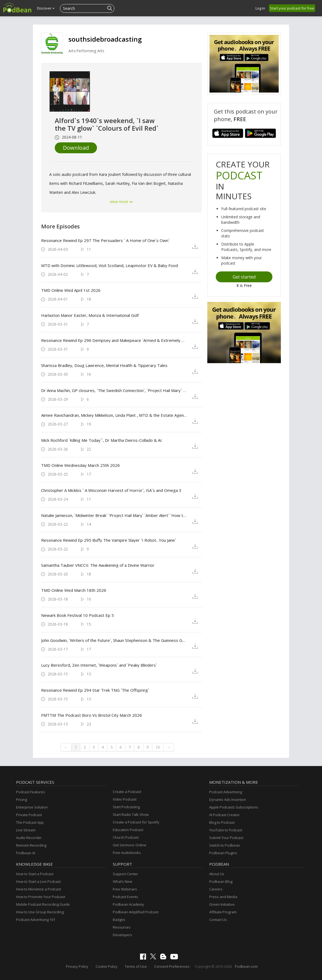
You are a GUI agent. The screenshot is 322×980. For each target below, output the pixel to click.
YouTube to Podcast (226, 830)
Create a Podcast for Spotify (136, 822)
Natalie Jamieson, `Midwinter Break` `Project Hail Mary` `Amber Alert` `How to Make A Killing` (114, 515)
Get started (244, 277)
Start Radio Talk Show (131, 814)
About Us (217, 874)
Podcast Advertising (226, 792)
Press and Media (223, 897)
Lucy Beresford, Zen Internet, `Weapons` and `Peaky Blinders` (99, 665)
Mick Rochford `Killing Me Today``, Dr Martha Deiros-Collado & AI (101, 440)
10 (158, 747)
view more (121, 202)
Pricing (22, 800)
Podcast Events (125, 897)
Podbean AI (26, 853)
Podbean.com (246, 966)
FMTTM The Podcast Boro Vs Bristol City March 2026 (92, 715)
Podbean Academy (128, 904)
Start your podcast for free (292, 8)
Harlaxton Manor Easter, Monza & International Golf (90, 315)
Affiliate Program (223, 912)
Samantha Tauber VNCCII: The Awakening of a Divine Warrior (98, 565)
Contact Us (218, 920)
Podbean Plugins (223, 853)
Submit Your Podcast (226, 838)
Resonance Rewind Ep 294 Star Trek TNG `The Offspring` (95, 690)
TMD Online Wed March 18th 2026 (74, 590)
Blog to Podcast (222, 822)
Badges (119, 920)
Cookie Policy (107, 966)
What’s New (122, 881)
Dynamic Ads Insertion (228, 800)
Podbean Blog (221, 881)
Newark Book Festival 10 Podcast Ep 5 (78, 615)
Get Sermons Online (130, 845)
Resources (122, 927)
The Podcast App (30, 822)
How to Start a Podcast (35, 874)
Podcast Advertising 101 (36, 920)
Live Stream (26, 830)
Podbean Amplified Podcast (136, 912)
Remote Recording (31, 845)
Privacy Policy (77, 966)
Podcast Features (31, 792)
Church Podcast (126, 837)
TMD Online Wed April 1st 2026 (71, 290)
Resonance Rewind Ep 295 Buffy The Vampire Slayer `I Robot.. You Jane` (109, 540)
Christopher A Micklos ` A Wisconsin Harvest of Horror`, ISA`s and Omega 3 (111, 490)
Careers (216, 889)
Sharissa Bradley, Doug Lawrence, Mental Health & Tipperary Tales (104, 365)
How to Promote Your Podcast (41, 897)
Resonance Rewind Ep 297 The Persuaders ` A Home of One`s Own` (105, 240)
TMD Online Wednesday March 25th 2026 (80, 465)
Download (76, 148)
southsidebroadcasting (105, 39)
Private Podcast (29, 815)
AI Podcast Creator (224, 815)
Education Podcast (128, 830)
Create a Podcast (127, 792)
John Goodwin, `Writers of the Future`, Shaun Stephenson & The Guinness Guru (114, 640)
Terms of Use (136, 966)
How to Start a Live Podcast (38, 881)
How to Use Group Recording (40, 912)
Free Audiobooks (127, 853)
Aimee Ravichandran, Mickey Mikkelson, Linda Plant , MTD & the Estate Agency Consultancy (114, 415)
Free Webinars (125, 889)
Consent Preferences (172, 966)
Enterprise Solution (32, 807)
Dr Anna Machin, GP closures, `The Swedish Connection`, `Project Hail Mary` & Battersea (114, 390)
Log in (260, 8)
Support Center (125, 874)
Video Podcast (125, 799)
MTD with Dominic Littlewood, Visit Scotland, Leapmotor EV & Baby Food (110, 265)
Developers (122, 935)
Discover (46, 8)
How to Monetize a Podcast (39, 889)
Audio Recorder (29, 838)
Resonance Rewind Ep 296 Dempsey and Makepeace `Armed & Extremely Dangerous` (114, 340)
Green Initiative (222, 904)
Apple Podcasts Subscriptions (234, 807)
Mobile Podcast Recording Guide (43, 904)
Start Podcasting (126, 807)
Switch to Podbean (225, 845)
